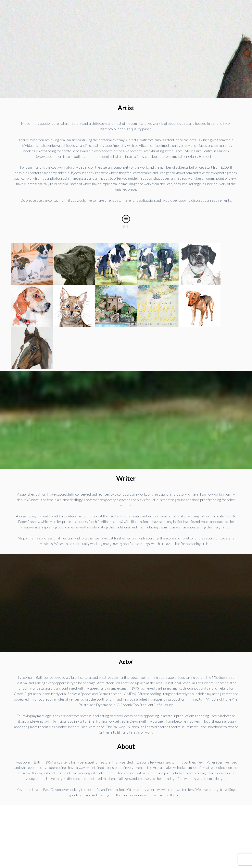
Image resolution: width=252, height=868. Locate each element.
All (126, 222)
